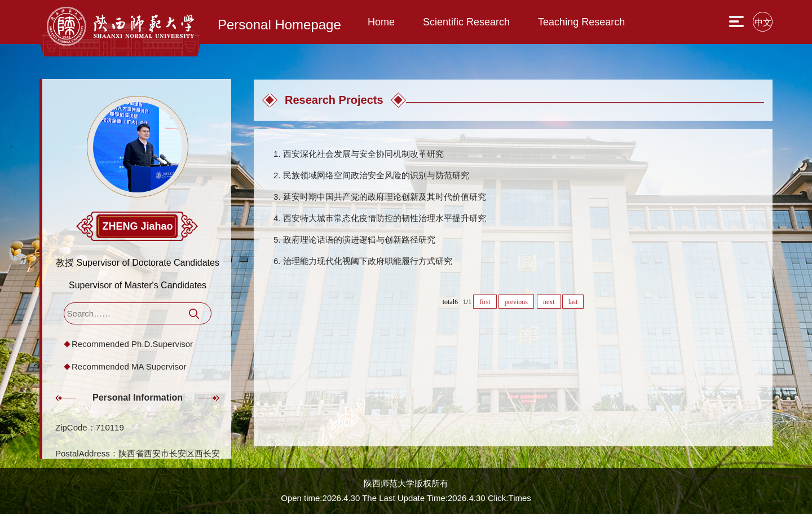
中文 (763, 22)
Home (381, 22)
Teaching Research (581, 22)
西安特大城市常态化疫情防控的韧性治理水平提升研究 (385, 218)
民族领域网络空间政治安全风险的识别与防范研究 (376, 175)
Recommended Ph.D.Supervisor (132, 344)
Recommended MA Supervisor (129, 366)
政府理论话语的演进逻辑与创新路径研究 (359, 240)
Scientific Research (466, 22)
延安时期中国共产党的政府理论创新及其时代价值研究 (385, 197)
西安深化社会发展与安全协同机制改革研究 (363, 154)
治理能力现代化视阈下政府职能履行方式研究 (368, 261)
